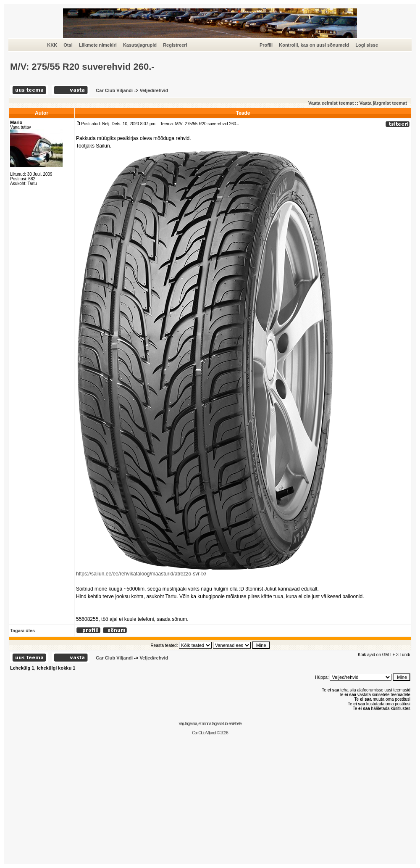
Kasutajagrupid (140, 45)
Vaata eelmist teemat (331, 103)
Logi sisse (367, 45)
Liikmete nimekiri (98, 45)
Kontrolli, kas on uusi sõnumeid (314, 45)
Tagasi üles (22, 631)
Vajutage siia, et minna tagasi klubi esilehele (210, 724)
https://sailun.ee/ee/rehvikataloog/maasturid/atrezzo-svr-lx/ (141, 574)
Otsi (68, 45)
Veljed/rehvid (154, 90)
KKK (52, 45)
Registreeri (175, 45)
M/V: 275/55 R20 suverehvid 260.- (82, 67)
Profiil (266, 45)
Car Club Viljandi (115, 90)
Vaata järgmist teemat (383, 103)
